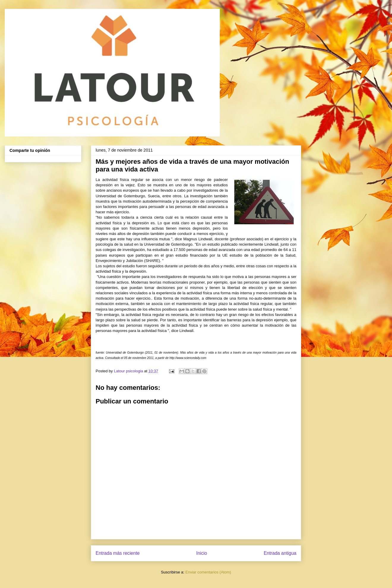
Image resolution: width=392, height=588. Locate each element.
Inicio (202, 553)
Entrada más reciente (118, 553)
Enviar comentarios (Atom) (208, 572)
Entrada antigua (280, 553)
